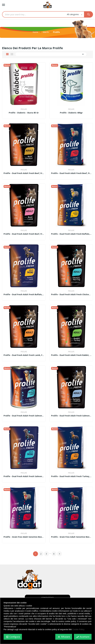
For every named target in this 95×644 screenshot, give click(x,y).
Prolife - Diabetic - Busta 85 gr (24, 113)
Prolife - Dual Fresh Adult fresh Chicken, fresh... (71, 294)
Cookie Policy (78, 629)
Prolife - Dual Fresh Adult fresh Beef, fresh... (24, 173)
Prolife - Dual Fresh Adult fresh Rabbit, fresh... (71, 355)
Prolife (24, 109)
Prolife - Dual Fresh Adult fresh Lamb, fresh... (24, 355)
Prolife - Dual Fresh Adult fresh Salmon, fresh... (24, 416)
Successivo (59, 554)
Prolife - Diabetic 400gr (71, 113)
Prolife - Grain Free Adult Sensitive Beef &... (24, 537)
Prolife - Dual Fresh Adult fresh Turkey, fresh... (71, 476)
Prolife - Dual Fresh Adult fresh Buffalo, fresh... (71, 234)
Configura (13, 637)
